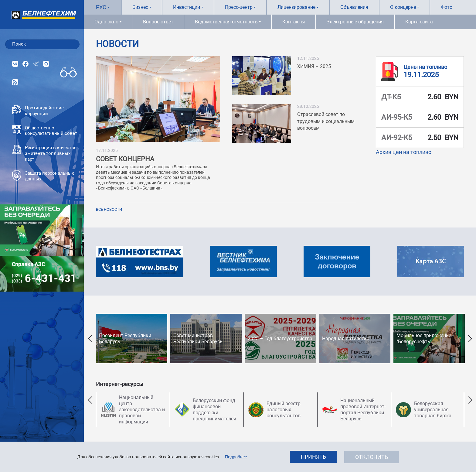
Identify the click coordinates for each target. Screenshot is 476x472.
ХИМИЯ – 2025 (314, 66)
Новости (117, 44)
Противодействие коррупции (38, 111)
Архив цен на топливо (404, 152)
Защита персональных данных (43, 176)
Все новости (109, 209)
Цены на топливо (425, 67)
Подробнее (236, 457)
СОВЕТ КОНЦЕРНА (125, 159)
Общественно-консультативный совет (45, 131)
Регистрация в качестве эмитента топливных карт (44, 153)
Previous (90, 339)
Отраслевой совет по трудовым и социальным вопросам (326, 121)
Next (470, 339)
